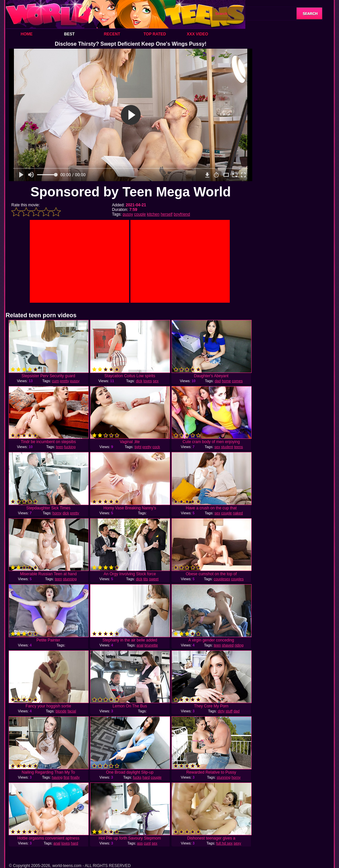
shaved (228, 645)
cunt (147, 843)
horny (57, 513)
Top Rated (155, 34)
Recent (112, 34)
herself (167, 214)
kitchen (153, 214)
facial (72, 711)
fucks (137, 777)
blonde (61, 711)
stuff (229, 711)
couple (140, 214)
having (57, 777)
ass (140, 843)
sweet (154, 579)
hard (146, 777)
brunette (151, 645)
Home (27, 34)
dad (218, 381)
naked (238, 513)
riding (239, 645)
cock (156, 447)
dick (139, 381)
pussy (128, 214)
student (227, 447)
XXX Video (197, 34)
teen (59, 447)
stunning (70, 579)
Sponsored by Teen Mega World (131, 192)
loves (148, 381)
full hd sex (224, 843)
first (67, 777)
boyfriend (182, 214)
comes (237, 381)
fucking (70, 447)
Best (69, 34)
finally (75, 777)
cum (55, 381)
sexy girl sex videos (223, 845)
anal (140, 645)
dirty (221, 711)
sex (156, 381)
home (226, 381)
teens (239, 447)
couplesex (222, 579)
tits (146, 579)
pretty (65, 381)
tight (138, 447)
